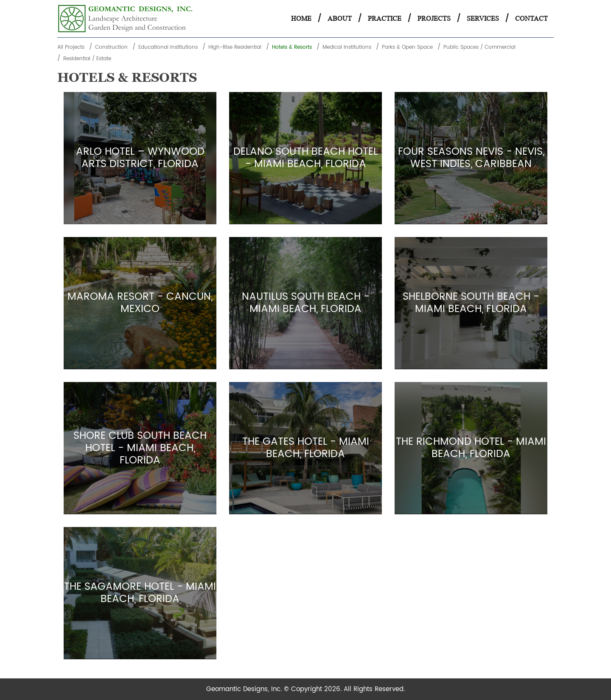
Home (301, 18)
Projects (434, 18)
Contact (531, 18)
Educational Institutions (168, 47)
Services (483, 18)
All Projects (71, 47)
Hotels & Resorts (292, 47)
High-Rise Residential (235, 47)
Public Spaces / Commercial (479, 47)
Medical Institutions (347, 47)
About (340, 18)
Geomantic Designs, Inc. (245, 689)
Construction (111, 47)
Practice (385, 18)
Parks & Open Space (407, 47)
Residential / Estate (87, 59)
